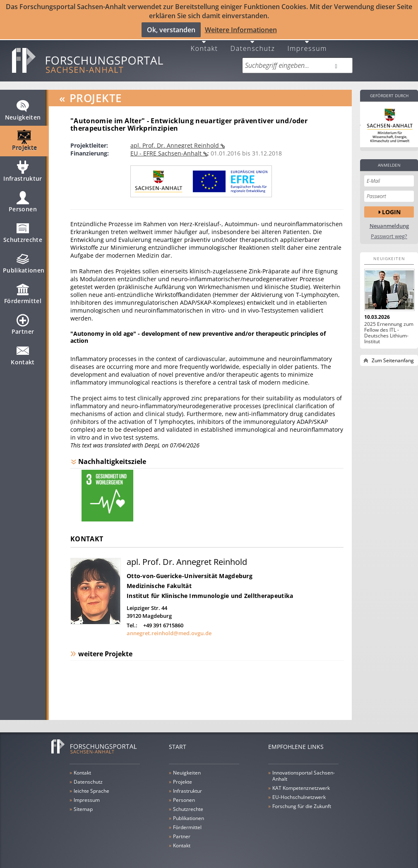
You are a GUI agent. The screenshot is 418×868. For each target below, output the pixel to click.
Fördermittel (23, 291)
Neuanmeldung (389, 219)
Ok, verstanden (171, 29)
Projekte (25, 138)
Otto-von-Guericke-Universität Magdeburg (190, 570)
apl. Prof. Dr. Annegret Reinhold (175, 139)
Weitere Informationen (241, 29)
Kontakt (204, 41)
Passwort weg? (389, 230)
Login (391, 205)
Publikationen (24, 260)
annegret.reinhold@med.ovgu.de (169, 627)
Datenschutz (253, 41)
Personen (23, 199)
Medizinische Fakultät (159, 580)
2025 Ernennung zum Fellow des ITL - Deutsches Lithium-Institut (389, 326)
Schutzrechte (23, 230)
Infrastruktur (23, 168)
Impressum (307, 41)
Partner (23, 321)
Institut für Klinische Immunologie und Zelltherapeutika (210, 589)
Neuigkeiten (23, 107)
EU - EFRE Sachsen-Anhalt (167, 147)
